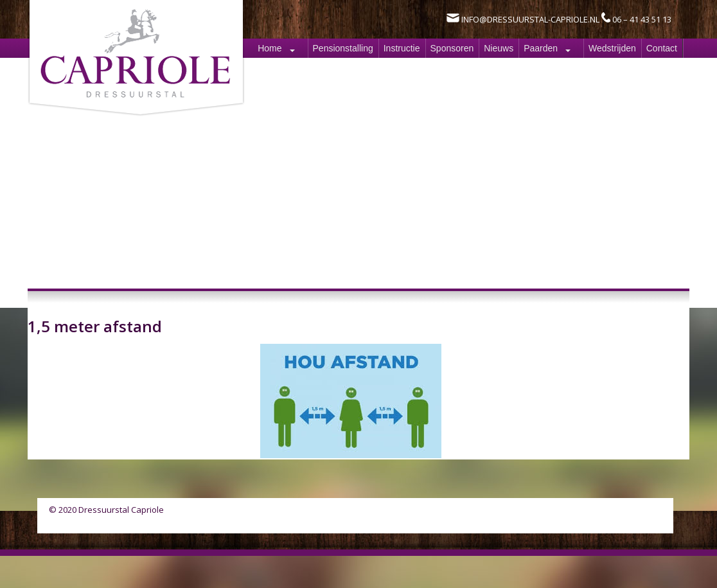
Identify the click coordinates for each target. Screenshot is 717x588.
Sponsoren (452, 48)
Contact (662, 48)
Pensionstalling (343, 48)
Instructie (402, 48)
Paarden (541, 48)
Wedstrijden (612, 48)
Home (270, 48)
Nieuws (499, 48)
